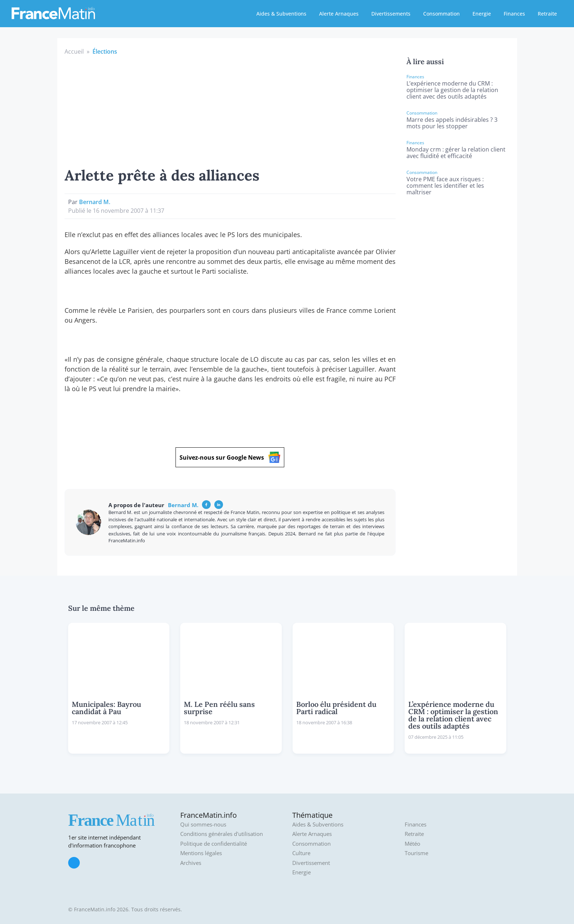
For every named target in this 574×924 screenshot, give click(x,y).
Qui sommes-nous (203, 824)
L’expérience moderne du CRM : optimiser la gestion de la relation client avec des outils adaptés (452, 90)
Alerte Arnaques (339, 14)
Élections (105, 51)
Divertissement (311, 863)
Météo (412, 844)
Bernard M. (95, 202)
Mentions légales (201, 853)
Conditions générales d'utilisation (222, 834)
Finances (514, 14)
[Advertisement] (230, 110)
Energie (482, 14)
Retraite (547, 14)
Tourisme (416, 853)
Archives (191, 863)
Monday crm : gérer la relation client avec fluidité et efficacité (456, 153)
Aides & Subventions (281, 14)
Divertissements (391, 14)
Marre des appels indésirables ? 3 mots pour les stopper (452, 123)
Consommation (441, 14)
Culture (301, 853)
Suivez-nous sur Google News (230, 457)
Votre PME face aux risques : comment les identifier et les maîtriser (445, 186)
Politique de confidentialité (214, 844)
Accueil (74, 51)
